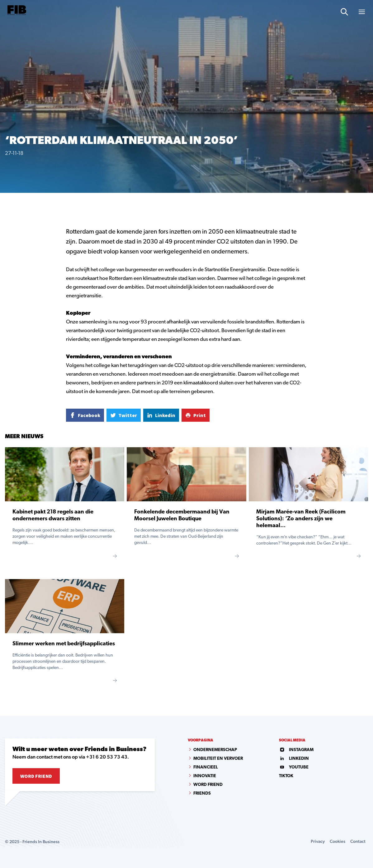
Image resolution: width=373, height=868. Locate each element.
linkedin (294, 759)
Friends (202, 794)
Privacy (318, 841)
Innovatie (205, 776)
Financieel (206, 767)
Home (10, 203)
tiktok (286, 776)
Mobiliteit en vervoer (218, 759)
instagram (296, 750)
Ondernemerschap (215, 750)
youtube (294, 767)
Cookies (338, 841)
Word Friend (36, 776)
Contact (358, 841)
